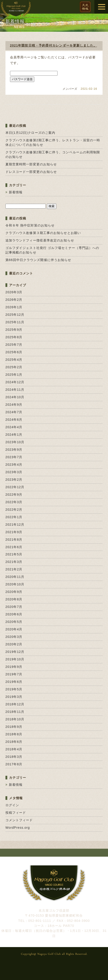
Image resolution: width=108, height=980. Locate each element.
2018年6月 (14, 742)
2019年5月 (14, 689)
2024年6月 (14, 420)
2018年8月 (14, 734)
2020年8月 (14, 599)
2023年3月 (14, 472)
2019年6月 (14, 682)
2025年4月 (14, 360)
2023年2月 (14, 480)
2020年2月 (14, 644)
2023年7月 (14, 457)
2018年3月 (14, 757)
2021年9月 (14, 532)
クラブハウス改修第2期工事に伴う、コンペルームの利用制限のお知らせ (53, 154)
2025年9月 (14, 330)
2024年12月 (15, 382)
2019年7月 (14, 674)
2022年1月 (14, 517)
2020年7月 (14, 607)
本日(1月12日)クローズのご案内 (30, 133)
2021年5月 (14, 554)
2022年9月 (14, 495)
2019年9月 (14, 667)
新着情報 (16, 192)
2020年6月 (14, 614)
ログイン (12, 805)
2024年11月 (15, 390)
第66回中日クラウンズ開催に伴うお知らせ (38, 260)
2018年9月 (14, 727)
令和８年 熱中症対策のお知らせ (30, 225)
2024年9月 (14, 405)
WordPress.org (18, 828)
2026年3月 (14, 292)
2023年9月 (14, 450)
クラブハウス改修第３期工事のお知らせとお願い (43, 233)
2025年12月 (15, 315)
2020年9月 (14, 592)
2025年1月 (14, 375)
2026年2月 (14, 300)
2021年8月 (14, 540)
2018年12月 (15, 704)
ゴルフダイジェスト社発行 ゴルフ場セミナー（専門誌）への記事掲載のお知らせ (52, 250)
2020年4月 (14, 629)
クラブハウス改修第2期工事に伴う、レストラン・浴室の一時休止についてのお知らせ (53, 142)
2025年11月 (15, 322)
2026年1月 (14, 307)
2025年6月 (14, 352)
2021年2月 (14, 569)
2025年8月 (14, 337)
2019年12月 (15, 652)
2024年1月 (14, 435)
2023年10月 (15, 442)
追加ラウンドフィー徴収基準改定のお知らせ (40, 240)
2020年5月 (14, 622)
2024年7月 (14, 412)
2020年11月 (15, 577)
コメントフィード (19, 820)
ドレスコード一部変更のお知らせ (31, 172)
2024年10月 (15, 397)
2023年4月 (14, 465)
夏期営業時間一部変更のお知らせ (31, 164)
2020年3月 (14, 637)
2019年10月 (15, 659)
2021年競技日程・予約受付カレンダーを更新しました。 (54, 45)
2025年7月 (14, 345)
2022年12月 (15, 487)
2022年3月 (14, 502)
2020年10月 (15, 584)
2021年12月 (15, 525)
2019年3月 (14, 697)
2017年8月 (14, 764)
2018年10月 (15, 719)
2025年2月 (14, 367)
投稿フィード (16, 813)
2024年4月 (14, 427)
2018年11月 (15, 712)
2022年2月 (14, 510)
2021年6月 (14, 547)
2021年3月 (14, 562)
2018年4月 (14, 749)
